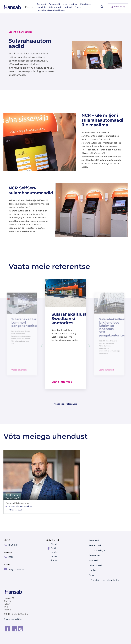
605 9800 (13, 545)
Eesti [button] (29, 7)
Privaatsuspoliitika (13, 619)
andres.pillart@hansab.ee (21, 506)
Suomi (54, 560)
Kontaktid (41, 7)
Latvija (54, 552)
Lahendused (55, 7)
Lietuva (54, 556)
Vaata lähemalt (19, 370)
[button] (89, 346)
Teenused (41, 4)
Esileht (12, 32)
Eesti (53, 548)
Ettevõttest (86, 4)
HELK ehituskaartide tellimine (51, 10)
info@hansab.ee (16, 569)
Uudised (68, 7)
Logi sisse (118, 6)
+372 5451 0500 (16, 510)
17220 (11, 557)
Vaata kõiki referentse (66, 404)
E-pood (78, 7)
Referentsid (54, 4)
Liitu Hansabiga (70, 4)
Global (54, 544)
